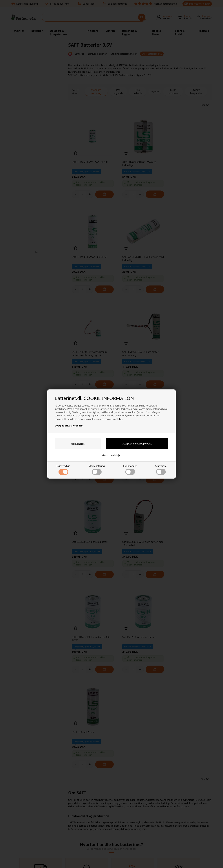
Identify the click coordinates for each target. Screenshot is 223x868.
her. (121, 419)
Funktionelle (130, 470)
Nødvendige (63, 470)
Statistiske (161, 470)
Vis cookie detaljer (112, 455)
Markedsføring (97, 470)
